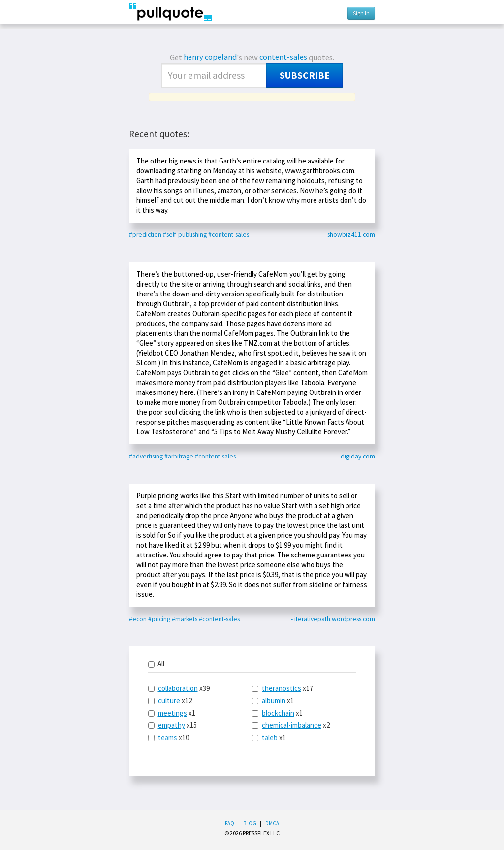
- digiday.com (356, 456)
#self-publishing (185, 235)
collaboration (178, 688)
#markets (185, 619)
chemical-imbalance (292, 725)
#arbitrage (179, 456)
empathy (172, 725)
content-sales (283, 57)
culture (169, 701)
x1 (172, 713)
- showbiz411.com (349, 235)
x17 (283, 688)
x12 (170, 701)
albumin (274, 701)
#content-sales (229, 235)
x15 (173, 725)
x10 (169, 737)
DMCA (272, 823)
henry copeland (210, 57)
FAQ (230, 823)
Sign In (361, 13)
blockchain (278, 713)
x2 (291, 725)
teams (168, 737)
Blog (250, 823)
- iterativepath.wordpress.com (333, 619)
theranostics (282, 688)
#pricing (159, 619)
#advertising (146, 456)
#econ (138, 619)
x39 (179, 688)
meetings (173, 713)
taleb (270, 737)
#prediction (145, 235)
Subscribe (305, 75)
